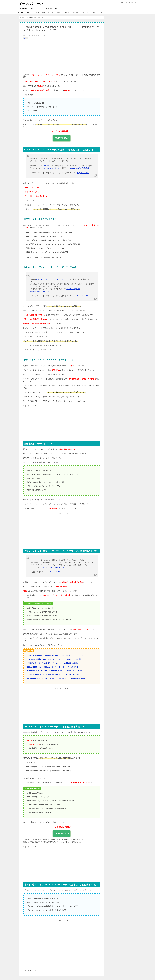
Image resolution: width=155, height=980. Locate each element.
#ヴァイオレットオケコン (52, 168)
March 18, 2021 (83, 296)
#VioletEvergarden (73, 289)
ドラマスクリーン (31, 3)
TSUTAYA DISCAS (62, 138)
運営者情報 (24, 8)
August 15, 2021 (83, 173)
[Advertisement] (62, 421)
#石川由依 (48, 166)
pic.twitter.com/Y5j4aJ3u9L (39, 291)
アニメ (26, 38)
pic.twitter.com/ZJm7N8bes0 (53, 567)
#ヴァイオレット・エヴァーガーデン (50, 279)
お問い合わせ (35, 8)
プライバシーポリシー (50, 8)
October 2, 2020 (56, 572)
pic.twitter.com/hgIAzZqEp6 (79, 168)
